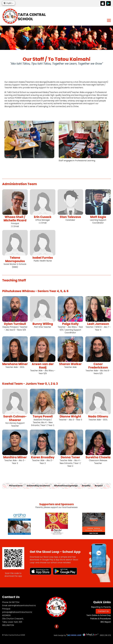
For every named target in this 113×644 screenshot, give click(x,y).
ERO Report (106, 622)
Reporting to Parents (101, 607)
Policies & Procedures (101, 619)
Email (15, 226)
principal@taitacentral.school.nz (17, 612)
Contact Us (103, 611)
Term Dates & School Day (99, 615)
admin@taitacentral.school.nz (22, 605)
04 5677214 (14, 602)
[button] (9, 3)
